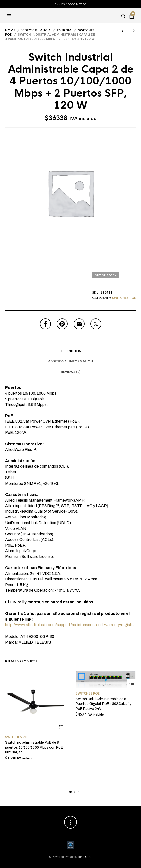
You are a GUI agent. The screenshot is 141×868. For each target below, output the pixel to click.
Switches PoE (124, 298)
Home (10, 30)
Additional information (71, 361)
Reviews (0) (71, 372)
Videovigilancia (36, 30)
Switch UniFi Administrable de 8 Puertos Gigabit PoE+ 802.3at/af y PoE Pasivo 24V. (103, 704)
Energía (64, 30)
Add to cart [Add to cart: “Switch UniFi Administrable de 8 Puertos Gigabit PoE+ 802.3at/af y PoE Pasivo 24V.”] (132, 683)
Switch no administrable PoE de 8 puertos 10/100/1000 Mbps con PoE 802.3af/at (34, 747)
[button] (9, 16)
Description (70, 351)
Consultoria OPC (80, 857)
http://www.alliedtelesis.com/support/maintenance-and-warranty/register (70, 625)
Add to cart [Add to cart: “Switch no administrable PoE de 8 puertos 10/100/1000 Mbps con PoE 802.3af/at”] (61, 727)
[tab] (70, 351)
